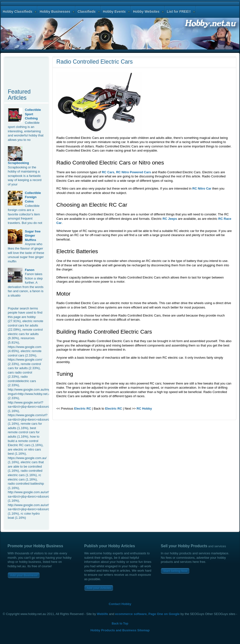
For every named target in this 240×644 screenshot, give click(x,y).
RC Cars (108, 172)
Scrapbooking (18, 163)
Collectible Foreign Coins (33, 197)
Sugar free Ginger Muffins (33, 236)
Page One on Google (164, 614)
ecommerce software (131, 614)
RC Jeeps (170, 219)
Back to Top (120, 624)
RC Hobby (144, 409)
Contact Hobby (120, 604)
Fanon (30, 270)
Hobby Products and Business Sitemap (120, 630)
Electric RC (83, 409)
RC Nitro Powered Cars (134, 172)
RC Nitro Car (202, 188)
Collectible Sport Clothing (33, 114)
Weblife (102, 614)
